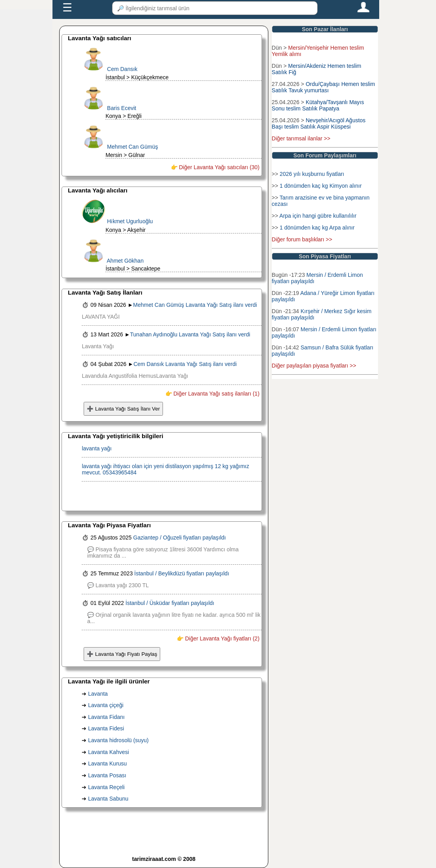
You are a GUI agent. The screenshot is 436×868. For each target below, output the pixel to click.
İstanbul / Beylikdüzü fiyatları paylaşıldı (182, 573)
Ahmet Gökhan (125, 261)
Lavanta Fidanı (106, 717)
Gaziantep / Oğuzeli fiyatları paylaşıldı (180, 538)
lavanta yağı (97, 448)
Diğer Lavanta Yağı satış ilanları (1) (216, 394)
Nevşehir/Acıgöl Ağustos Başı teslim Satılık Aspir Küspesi (320, 123)
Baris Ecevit (122, 108)
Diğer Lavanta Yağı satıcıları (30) (219, 167)
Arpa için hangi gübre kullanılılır (318, 216)
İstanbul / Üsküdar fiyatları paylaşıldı (170, 603)
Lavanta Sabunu (108, 799)
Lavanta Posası (107, 775)
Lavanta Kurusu (107, 763)
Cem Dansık (122, 69)
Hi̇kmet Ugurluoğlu (130, 221)
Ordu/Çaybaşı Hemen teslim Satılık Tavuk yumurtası (324, 87)
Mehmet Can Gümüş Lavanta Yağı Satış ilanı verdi (195, 305)
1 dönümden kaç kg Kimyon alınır (321, 186)
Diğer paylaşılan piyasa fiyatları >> (314, 366)
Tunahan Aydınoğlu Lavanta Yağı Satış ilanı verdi (190, 334)
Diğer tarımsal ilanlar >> (301, 138)
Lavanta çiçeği (106, 705)
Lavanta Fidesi (106, 728)
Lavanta (98, 694)
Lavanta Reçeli (106, 787)
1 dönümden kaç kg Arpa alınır (317, 228)
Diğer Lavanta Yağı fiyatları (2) (221, 638)
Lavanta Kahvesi (109, 752)
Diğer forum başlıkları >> (302, 239)
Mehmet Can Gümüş (132, 147)
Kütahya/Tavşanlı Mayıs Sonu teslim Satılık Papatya (318, 105)
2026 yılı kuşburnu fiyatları (312, 174)
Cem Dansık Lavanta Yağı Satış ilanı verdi (185, 364)
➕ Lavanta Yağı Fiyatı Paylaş (122, 654)
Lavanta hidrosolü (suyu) (118, 740)
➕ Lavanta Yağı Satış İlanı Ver (123, 409)
